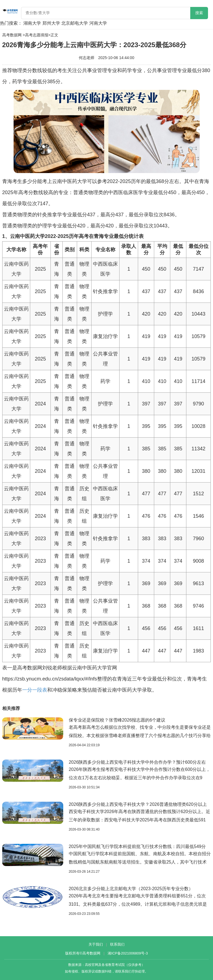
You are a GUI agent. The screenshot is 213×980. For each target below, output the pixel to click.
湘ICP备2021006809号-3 (128, 953)
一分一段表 (35, 690)
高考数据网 (12, 35)
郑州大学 (51, 23)
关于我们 (96, 944)
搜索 (199, 13)
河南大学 (98, 23)
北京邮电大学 (75, 23)
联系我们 (117, 944)
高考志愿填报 (37, 35)
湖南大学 (32, 23)
